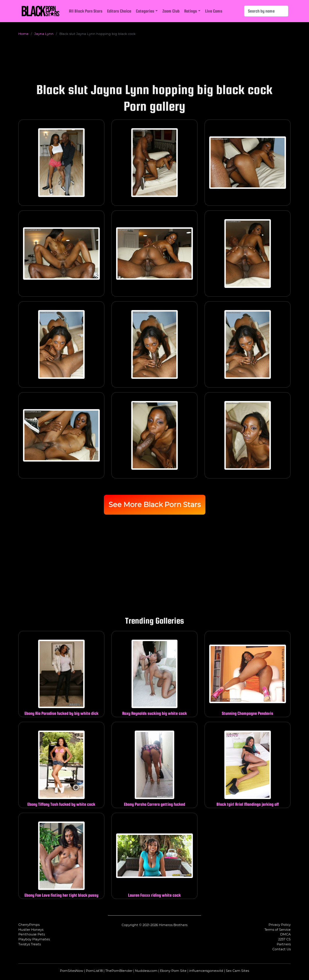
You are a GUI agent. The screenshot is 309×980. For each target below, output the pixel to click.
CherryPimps (29, 925)
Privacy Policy (280, 925)
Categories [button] (145, 11)
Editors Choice (119, 11)
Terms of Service (278, 930)
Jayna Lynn (44, 34)
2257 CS (284, 939)
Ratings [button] (191, 11)
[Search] (266, 11)
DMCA (285, 934)
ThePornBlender (119, 971)
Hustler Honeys (31, 930)
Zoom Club (171, 11)
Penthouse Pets (32, 934)
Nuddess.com (146, 971)
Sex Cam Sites (237, 971)
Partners (284, 944)
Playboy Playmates (34, 939)
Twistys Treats (30, 944)
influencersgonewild (206, 971)
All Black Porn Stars (86, 11)
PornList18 (94, 971)
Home (23, 34)
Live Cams (214, 11)
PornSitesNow (72, 971)
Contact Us (282, 949)
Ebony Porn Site (173, 971)
